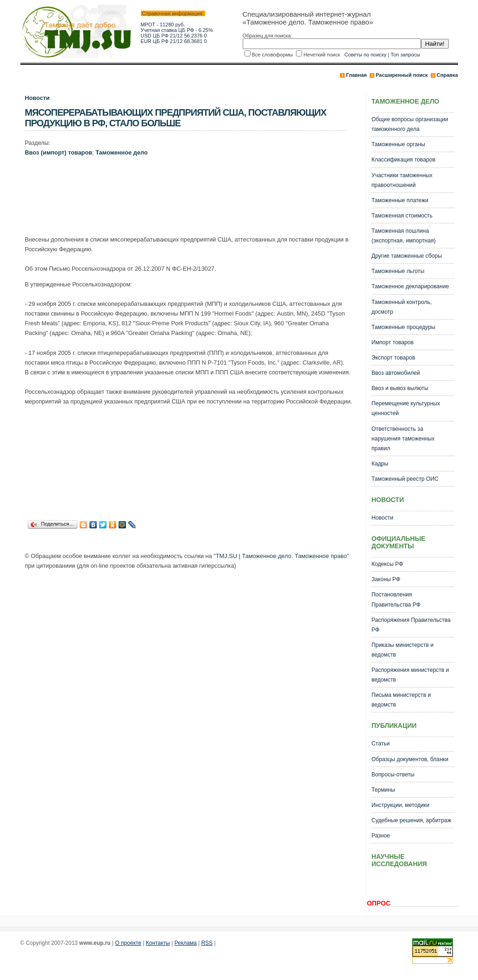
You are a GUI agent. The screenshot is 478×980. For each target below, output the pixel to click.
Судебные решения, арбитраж (411, 820)
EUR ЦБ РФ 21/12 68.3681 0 (174, 41)
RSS (207, 943)
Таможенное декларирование (410, 286)
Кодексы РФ (387, 564)
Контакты (158, 943)
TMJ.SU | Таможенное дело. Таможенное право (281, 556)
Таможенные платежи (400, 200)
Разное (381, 836)
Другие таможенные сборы (407, 256)
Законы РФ (386, 579)
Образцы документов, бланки (410, 759)
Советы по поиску (365, 55)
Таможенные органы (398, 144)
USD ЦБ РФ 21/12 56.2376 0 (174, 36)
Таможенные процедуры (403, 327)
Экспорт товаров (393, 358)
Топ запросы (405, 55)
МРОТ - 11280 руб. (163, 25)
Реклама (186, 943)
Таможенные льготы (398, 271)
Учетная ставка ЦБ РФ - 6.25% (177, 30)
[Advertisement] (194, 198)
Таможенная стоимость (402, 216)
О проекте (128, 943)
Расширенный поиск (402, 75)
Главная (356, 75)
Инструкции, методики (400, 805)
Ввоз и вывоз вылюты (400, 388)
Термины (383, 790)
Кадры (380, 464)
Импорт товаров (393, 342)
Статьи (381, 744)
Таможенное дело (122, 152)
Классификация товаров (403, 160)
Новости (38, 98)
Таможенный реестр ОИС (405, 479)
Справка (447, 75)
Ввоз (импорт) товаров (59, 152)
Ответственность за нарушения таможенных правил (403, 439)
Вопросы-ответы (393, 775)
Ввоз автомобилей (396, 373)
